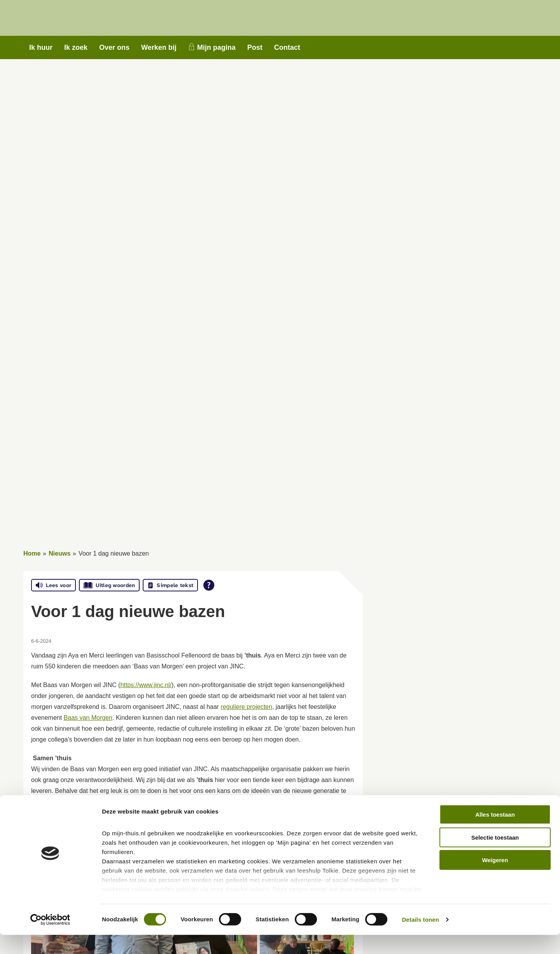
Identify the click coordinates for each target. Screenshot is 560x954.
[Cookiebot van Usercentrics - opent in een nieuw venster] (50, 939)
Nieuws (59, 553)
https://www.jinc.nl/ (146, 685)
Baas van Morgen (88, 718)
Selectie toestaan (495, 857)
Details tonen (420, 939)
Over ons (114, 47)
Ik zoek (76, 47)
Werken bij (159, 47)
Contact (287, 47)
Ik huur (41, 47)
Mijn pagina (216, 47)
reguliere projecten (246, 707)
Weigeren (495, 879)
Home (32, 553)
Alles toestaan (495, 834)
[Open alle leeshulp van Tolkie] (209, 585)
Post (255, 47)
